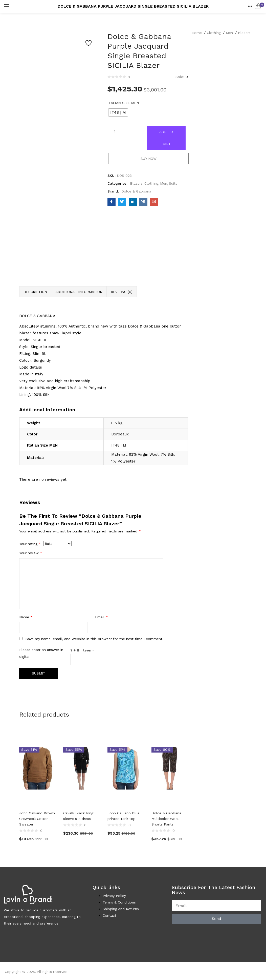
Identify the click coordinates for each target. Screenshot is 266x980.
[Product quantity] (115, 131)
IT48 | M (119, 445)
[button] (258, 6)
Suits (173, 183)
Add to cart (166, 138)
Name (26, 617)
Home (197, 33)
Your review (31, 553)
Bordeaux (120, 434)
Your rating (30, 544)
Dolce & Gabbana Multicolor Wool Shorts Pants (166, 819)
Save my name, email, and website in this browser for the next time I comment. (94, 639)
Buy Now (148, 159)
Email (102, 617)
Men (229, 33)
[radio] (118, 112)
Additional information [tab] (79, 292)
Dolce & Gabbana (136, 191)
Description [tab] (35, 292)
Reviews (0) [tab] (122, 292)
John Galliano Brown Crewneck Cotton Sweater (37, 819)
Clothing (214, 33)
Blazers (244, 33)
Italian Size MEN (123, 103)
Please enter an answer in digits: (41, 653)
